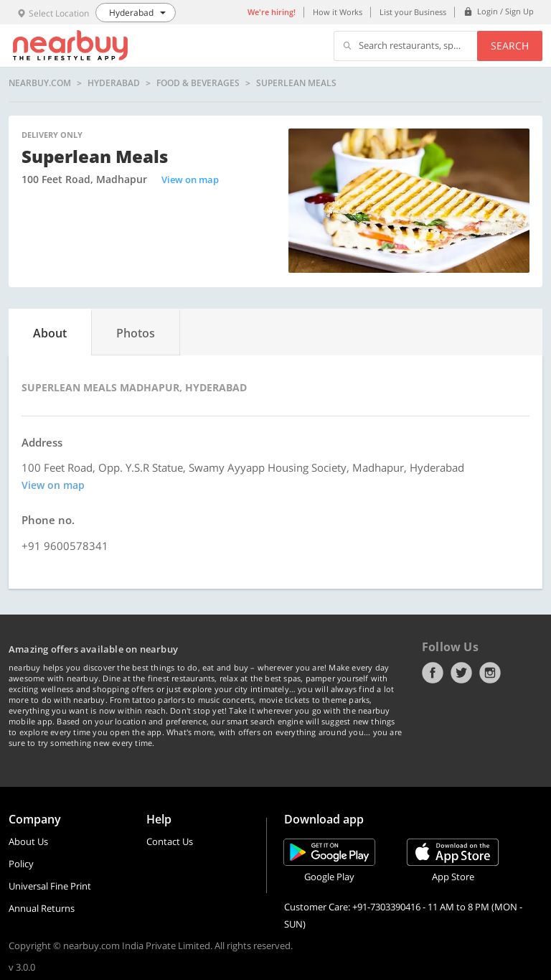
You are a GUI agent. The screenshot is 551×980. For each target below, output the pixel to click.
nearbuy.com (40, 83)
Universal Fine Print (50, 886)
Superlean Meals (296, 83)
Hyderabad (114, 83)
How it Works (338, 12)
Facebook (433, 673)
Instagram (490, 673)
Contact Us (170, 841)
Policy (21, 864)
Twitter (461, 673)
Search (510, 46)
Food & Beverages (198, 83)
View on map (190, 179)
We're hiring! (272, 12)
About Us (28, 841)
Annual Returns (42, 908)
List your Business (413, 12)
